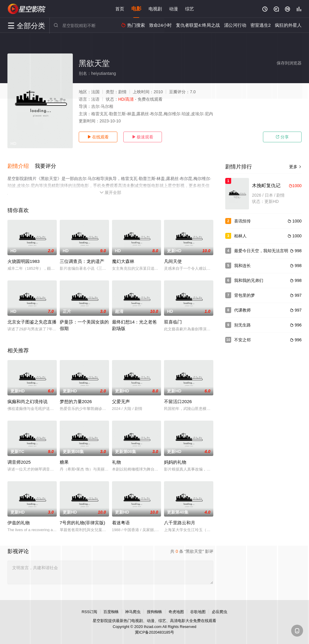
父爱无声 (121, 401)
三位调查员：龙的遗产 (82, 261)
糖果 (64, 462)
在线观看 (98, 137)
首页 (120, 9)
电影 (136, 9)
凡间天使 (173, 261)
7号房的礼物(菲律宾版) (82, 523)
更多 (295, 167)
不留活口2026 (178, 401)
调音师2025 (19, 462)
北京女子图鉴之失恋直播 (32, 322)
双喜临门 (173, 322)
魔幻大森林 (123, 261)
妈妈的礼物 (175, 462)
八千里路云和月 (180, 523)
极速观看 (143, 137)
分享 (282, 137)
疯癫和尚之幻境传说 (27, 401)
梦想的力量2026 (76, 401)
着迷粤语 (121, 523)
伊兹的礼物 (19, 523)
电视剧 (155, 9)
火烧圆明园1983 (23, 261)
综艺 (190, 9)
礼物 (116, 462)
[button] (21, 166)
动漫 (174, 9)
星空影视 (27, 9)
